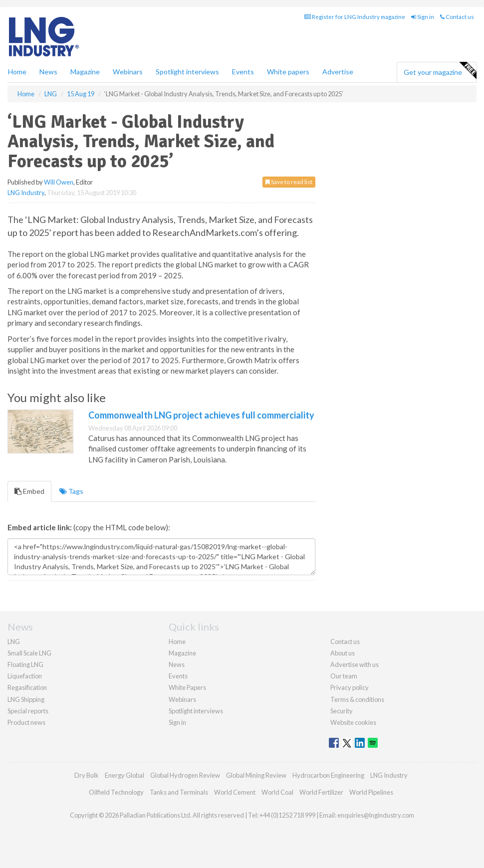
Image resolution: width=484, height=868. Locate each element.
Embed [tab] (29, 491)
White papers (288, 72)
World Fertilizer (321, 792)
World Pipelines (371, 792)
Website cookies (353, 722)
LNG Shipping (26, 699)
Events (243, 72)
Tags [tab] (71, 491)
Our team (344, 676)
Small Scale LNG (29, 653)
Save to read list (289, 182)
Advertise (338, 72)
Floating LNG (25, 664)
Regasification (27, 687)
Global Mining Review (256, 775)
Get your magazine (440, 71)
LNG (14, 642)
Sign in (423, 17)
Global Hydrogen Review (185, 775)
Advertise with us (355, 664)
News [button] (48, 72)
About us (343, 653)
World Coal (277, 792)
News (177, 664)
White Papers (187, 687)
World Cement (235, 792)
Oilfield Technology (116, 792)
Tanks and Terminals (179, 792)
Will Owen (59, 182)
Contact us (457, 17)
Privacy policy (350, 687)
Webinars (128, 72)
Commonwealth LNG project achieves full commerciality (201, 415)
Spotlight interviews (187, 72)
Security (342, 711)
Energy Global (124, 775)
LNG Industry (26, 193)
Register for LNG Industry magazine (355, 17)
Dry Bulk (87, 775)
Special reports (28, 711)
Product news (26, 722)
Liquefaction (25, 676)
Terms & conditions (357, 699)
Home (17, 72)
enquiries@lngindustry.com (376, 815)
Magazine (85, 72)
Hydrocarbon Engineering (328, 775)
